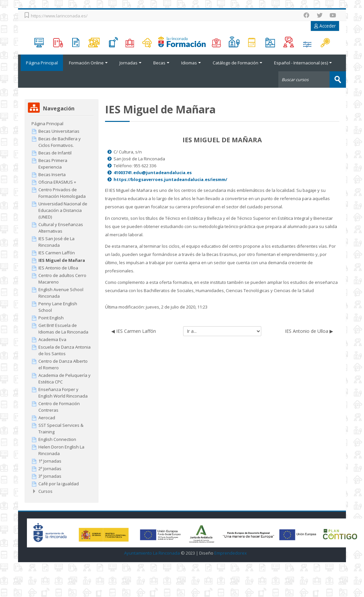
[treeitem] (61, 123)
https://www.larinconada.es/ (59, 16)
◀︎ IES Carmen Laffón (134, 331)
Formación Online (88, 63)
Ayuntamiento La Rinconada (152, 553)
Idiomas (191, 63)
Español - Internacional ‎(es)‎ (303, 63)
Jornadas (130, 63)
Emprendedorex (231, 553)
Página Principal (41, 63)
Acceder (325, 26)
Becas (161, 63)
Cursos (45, 491)
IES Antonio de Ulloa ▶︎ (309, 331)
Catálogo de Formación (237, 63)
